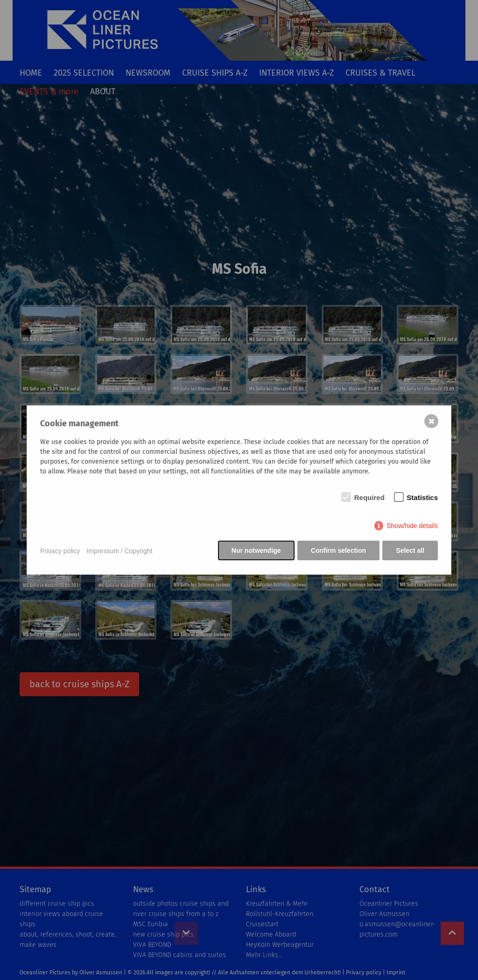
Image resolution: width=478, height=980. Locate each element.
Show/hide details (412, 526)
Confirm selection (338, 551)
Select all (410, 551)
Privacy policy (60, 551)
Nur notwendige (255, 551)
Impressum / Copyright (120, 551)
